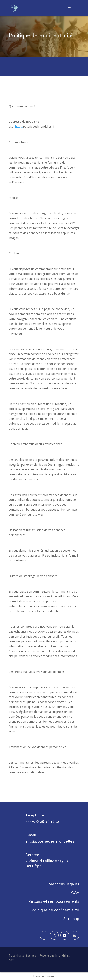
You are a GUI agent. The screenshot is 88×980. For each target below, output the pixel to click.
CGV (75, 893)
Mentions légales (64, 884)
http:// (19, 126)
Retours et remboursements (54, 901)
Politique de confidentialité (55, 910)
